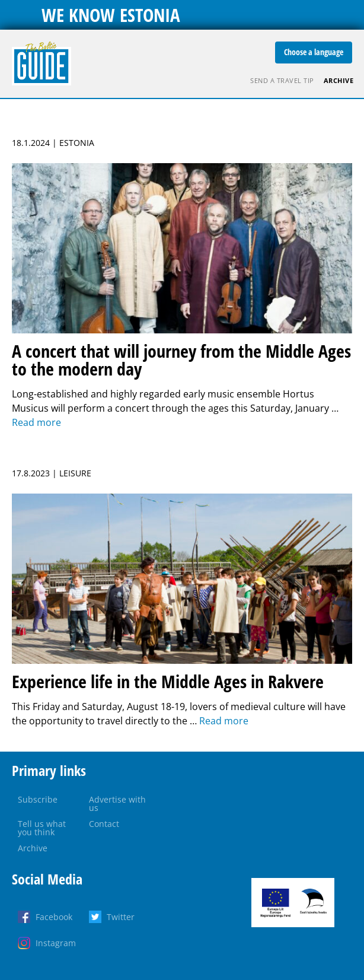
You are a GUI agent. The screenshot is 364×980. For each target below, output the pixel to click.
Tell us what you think (42, 828)
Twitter (121, 917)
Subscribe (38, 799)
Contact (104, 824)
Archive (339, 80)
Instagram (56, 943)
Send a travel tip (282, 80)
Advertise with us (117, 804)
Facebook (54, 917)
